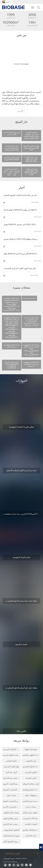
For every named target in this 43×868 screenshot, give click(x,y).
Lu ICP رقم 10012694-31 (10, 862)
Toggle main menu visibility (33, 6)
